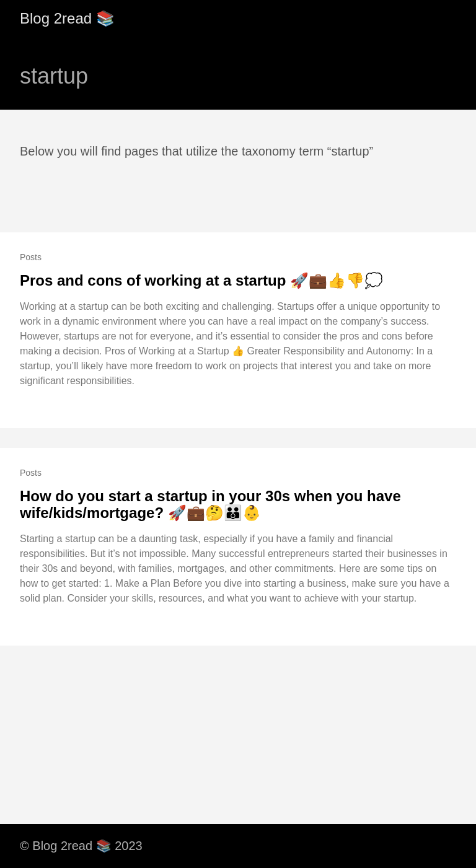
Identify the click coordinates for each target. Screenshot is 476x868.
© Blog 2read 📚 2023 (81, 846)
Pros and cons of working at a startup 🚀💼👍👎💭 (201, 280)
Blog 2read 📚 (67, 18)
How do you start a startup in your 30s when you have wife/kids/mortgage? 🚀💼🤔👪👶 (210, 505)
